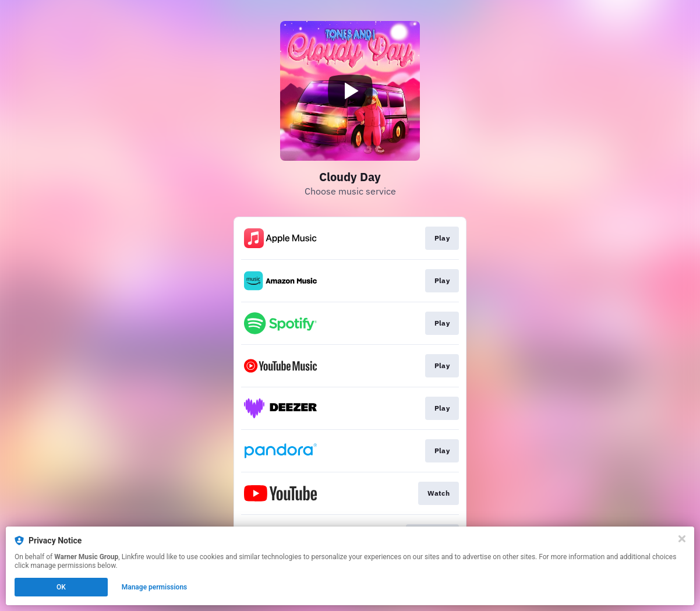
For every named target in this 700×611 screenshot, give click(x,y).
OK (61, 587)
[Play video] (350, 91)
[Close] (682, 539)
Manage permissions (155, 587)
